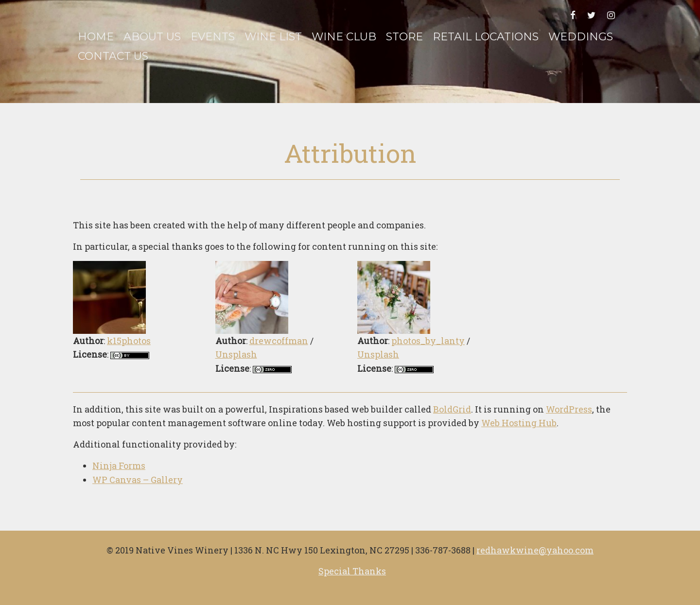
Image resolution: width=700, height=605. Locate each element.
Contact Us (113, 56)
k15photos (129, 341)
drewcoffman (279, 341)
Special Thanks (352, 571)
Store (404, 37)
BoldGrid (452, 409)
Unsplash (236, 354)
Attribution (350, 153)
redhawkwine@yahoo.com (535, 550)
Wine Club (344, 37)
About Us (152, 37)
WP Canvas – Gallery (138, 480)
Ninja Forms (119, 466)
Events (213, 37)
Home (96, 37)
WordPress (569, 409)
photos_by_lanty (428, 341)
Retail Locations (486, 37)
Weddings (581, 37)
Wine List (273, 37)
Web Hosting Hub (519, 423)
